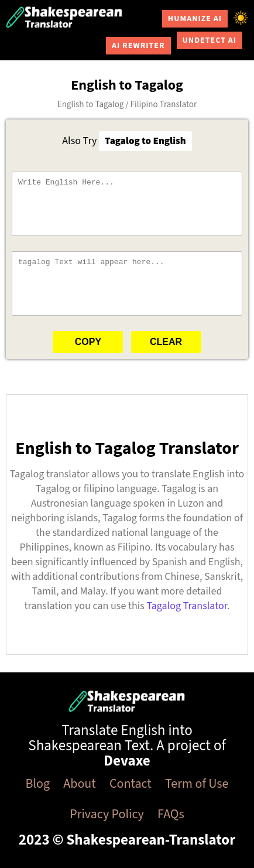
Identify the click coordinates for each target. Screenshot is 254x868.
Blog (38, 784)
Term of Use (197, 784)
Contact (131, 784)
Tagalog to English (145, 141)
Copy (88, 342)
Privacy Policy (107, 814)
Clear (166, 342)
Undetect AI (210, 40)
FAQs (171, 814)
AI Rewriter (138, 46)
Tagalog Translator (187, 606)
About (79, 784)
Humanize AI (195, 19)
